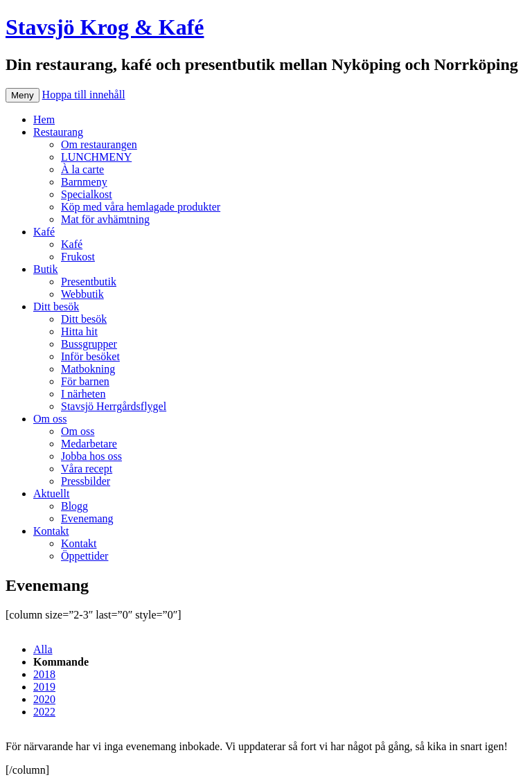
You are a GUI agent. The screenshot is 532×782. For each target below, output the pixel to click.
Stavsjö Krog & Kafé (105, 27)
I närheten (83, 394)
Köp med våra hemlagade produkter (141, 207)
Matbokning (88, 369)
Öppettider (85, 556)
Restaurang (58, 132)
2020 (44, 699)
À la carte (82, 169)
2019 (44, 687)
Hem (44, 119)
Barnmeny (84, 182)
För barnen (85, 381)
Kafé (44, 232)
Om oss (50, 419)
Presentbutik (89, 282)
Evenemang (87, 518)
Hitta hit (79, 331)
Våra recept (87, 469)
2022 (44, 712)
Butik (46, 269)
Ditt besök (56, 306)
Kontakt (51, 531)
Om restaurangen (99, 144)
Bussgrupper (89, 344)
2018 (44, 674)
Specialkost (87, 194)
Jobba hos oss (91, 456)
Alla (43, 649)
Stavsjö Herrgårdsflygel (114, 406)
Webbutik (82, 294)
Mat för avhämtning (105, 219)
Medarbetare (89, 444)
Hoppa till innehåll (84, 95)
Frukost (78, 257)
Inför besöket (90, 356)
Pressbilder (86, 481)
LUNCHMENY (96, 157)
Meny (23, 95)
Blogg (74, 506)
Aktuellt (51, 494)
